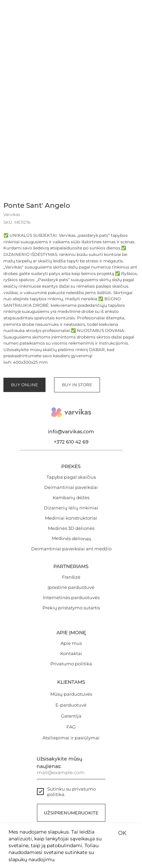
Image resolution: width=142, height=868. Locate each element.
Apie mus (71, 643)
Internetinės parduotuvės (71, 597)
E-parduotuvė (71, 705)
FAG (71, 727)
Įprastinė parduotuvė (71, 587)
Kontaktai (71, 653)
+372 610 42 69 (71, 442)
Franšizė (71, 577)
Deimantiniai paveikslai (71, 487)
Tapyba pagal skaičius (71, 477)
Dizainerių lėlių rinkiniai (71, 508)
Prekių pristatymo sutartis (71, 608)
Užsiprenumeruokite (71, 813)
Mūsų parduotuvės (71, 694)
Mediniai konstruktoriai (71, 518)
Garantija (71, 716)
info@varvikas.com (71, 432)
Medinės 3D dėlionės (71, 528)
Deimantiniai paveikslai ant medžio (71, 549)
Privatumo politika (71, 664)
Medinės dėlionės (71, 538)
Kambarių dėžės (71, 497)
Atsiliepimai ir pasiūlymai (71, 738)
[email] (71, 772)
